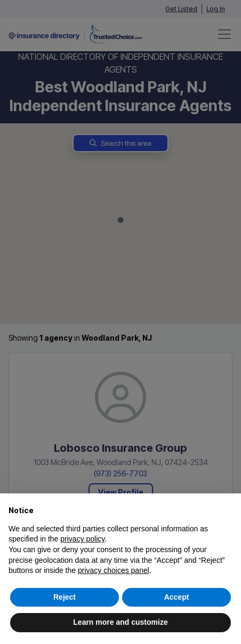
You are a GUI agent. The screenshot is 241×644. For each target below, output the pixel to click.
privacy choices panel (114, 570)
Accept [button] (177, 597)
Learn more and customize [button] (120, 622)
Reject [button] (65, 597)
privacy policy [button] (82, 539)
